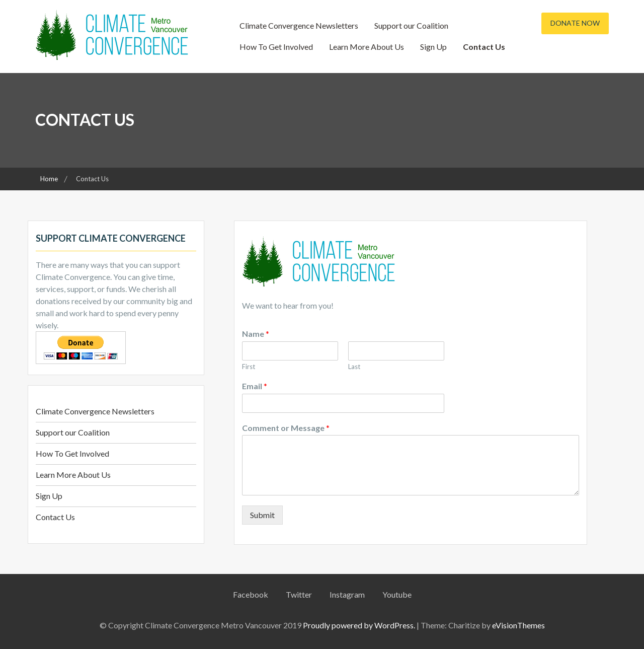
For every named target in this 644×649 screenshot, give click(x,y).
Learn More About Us (367, 47)
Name (256, 334)
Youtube (397, 594)
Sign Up (433, 47)
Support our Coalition (411, 25)
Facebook (251, 594)
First (249, 367)
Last (354, 367)
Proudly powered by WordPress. (359, 625)
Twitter (299, 594)
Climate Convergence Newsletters (299, 25)
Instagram (347, 594)
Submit (262, 515)
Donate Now (575, 23)
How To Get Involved (276, 47)
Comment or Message (286, 428)
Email (255, 386)
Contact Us (484, 47)
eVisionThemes (518, 625)
